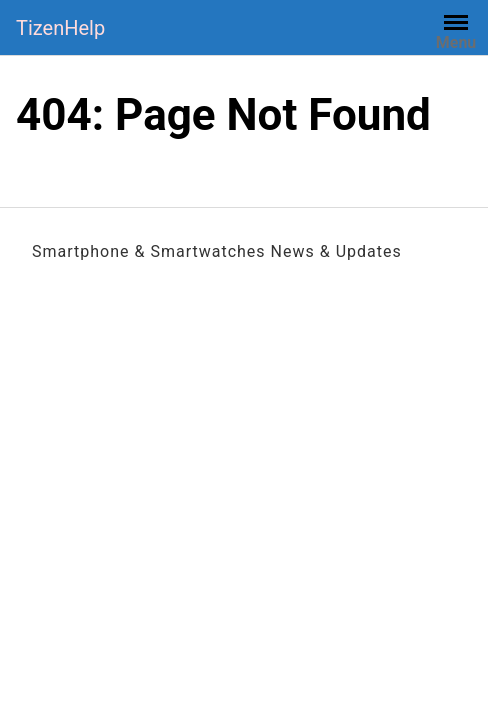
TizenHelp (60, 28)
